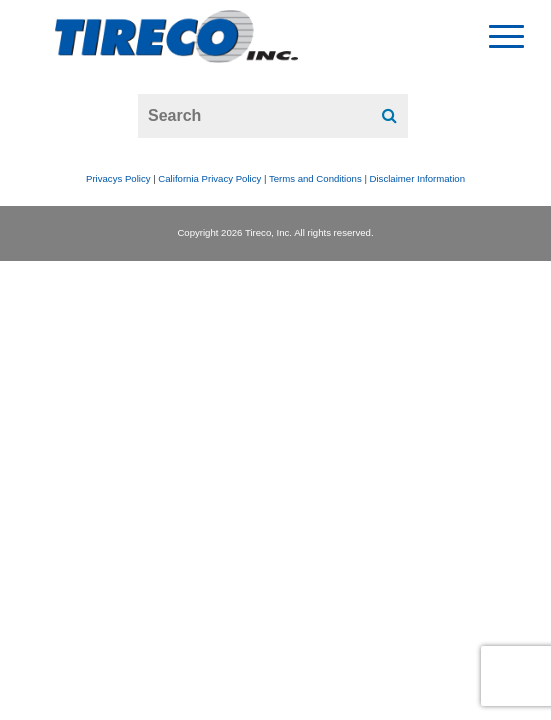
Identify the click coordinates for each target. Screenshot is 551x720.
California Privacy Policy (209, 178)
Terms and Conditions (315, 178)
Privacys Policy (118, 178)
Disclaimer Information (417, 178)
